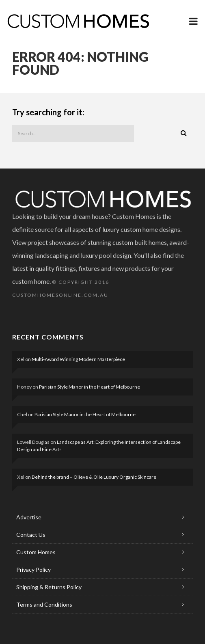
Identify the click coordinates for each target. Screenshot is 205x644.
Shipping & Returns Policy (49, 587)
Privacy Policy (33, 569)
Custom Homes (36, 552)
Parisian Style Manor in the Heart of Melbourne (90, 387)
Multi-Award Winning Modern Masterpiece (78, 359)
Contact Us (31, 535)
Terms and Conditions (44, 604)
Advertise (29, 517)
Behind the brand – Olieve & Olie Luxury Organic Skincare (94, 477)
